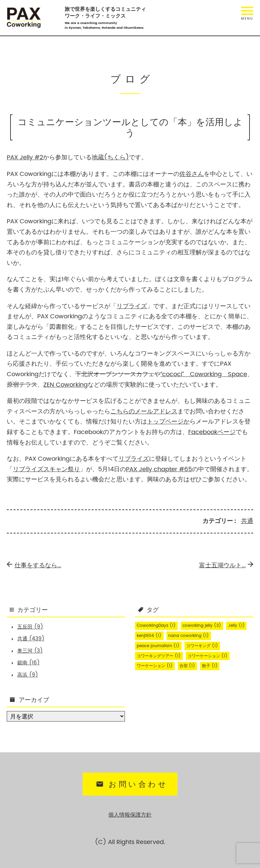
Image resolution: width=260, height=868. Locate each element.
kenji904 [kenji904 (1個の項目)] (149, 636)
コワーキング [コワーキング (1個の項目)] (202, 646)
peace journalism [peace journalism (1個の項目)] (158, 646)
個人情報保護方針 (130, 815)
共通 (247, 521)
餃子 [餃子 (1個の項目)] (210, 666)
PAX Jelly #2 (25, 157)
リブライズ (132, 306)
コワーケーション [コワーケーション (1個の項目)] (208, 656)
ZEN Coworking (66, 385)
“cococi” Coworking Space (204, 374)
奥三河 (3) (30, 651)
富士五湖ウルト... (226, 565)
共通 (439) (31, 639)
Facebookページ (212, 432)
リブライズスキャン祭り (46, 469)
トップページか (168, 422)
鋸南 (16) (28, 663)
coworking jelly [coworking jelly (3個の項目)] (202, 626)
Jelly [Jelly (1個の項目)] (236, 626)
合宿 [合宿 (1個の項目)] (187, 666)
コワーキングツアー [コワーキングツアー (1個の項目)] (159, 656)
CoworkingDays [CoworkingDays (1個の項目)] (156, 626)
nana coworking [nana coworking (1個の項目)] (189, 636)
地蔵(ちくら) (110, 157)
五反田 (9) (30, 627)
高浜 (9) (28, 675)
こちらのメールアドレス (144, 412)
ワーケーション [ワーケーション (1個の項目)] (155, 666)
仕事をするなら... (34, 565)
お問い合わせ (131, 785)
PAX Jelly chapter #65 (159, 469)
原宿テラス (22, 385)
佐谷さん (192, 174)
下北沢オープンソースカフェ (115, 374)
